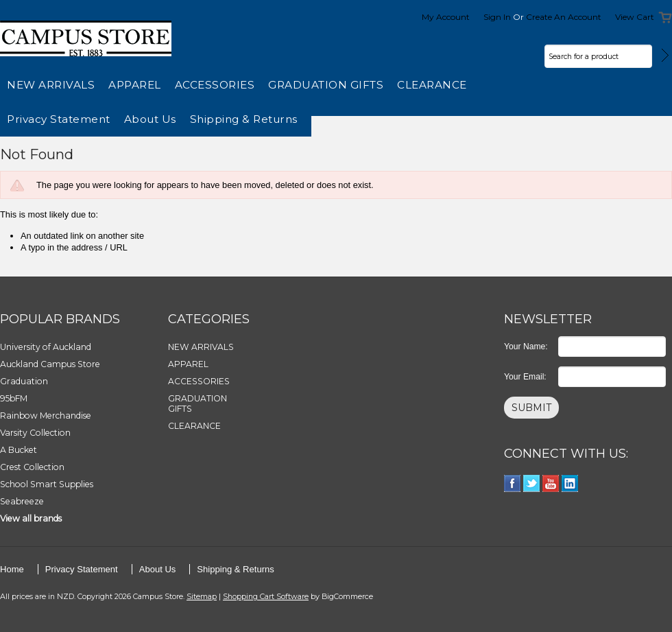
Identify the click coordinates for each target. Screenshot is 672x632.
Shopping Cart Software (266, 596)
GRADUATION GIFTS (326, 85)
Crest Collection (32, 467)
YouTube (551, 483)
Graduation (24, 381)
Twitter (532, 483)
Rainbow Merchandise (46, 416)
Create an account (564, 17)
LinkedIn (570, 483)
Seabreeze (22, 501)
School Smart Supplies (47, 484)
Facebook (513, 483)
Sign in (497, 17)
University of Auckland (46, 347)
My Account (446, 17)
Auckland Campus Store (50, 364)
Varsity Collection (35, 433)
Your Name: (526, 347)
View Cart (635, 17)
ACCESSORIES (215, 85)
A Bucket (19, 450)
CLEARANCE (432, 85)
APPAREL (135, 85)
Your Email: (525, 377)
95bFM (14, 398)
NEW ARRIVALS (51, 85)
